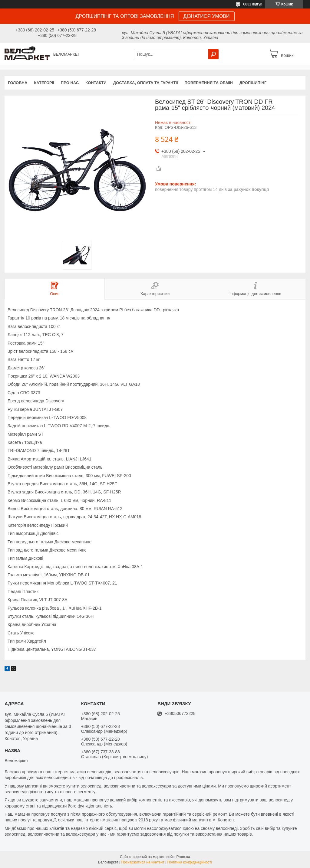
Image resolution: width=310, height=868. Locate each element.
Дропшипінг (253, 83)
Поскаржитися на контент (143, 862)
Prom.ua (183, 857)
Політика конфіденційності (190, 862)
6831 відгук (252, 4)
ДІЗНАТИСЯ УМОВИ (207, 16)
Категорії (44, 83)
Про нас (70, 83)
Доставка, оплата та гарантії (146, 83)
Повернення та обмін (209, 83)
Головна (18, 83)
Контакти (96, 83)
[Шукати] (213, 54)
